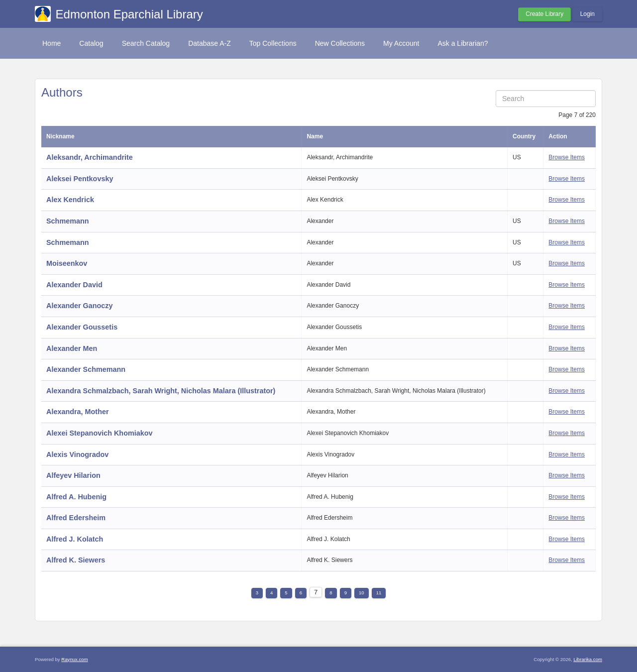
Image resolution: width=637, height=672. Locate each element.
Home (52, 43)
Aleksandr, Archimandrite (90, 157)
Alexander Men (72, 348)
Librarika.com (588, 659)
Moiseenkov (67, 263)
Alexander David (74, 285)
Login (587, 14)
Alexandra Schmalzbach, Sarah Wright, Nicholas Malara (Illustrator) (161, 391)
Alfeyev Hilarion (73, 475)
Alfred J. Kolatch (75, 539)
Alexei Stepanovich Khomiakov (100, 433)
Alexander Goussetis (82, 327)
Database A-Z (210, 43)
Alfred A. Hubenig (76, 497)
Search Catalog (146, 43)
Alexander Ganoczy (80, 306)
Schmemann (68, 221)
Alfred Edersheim (76, 518)
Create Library (544, 14)
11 (379, 593)
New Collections (340, 43)
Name (315, 136)
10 (362, 593)
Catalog (91, 43)
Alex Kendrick (70, 200)
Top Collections (273, 43)
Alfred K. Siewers (76, 560)
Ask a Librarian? (463, 43)
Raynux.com (74, 659)
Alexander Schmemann (86, 369)
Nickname (60, 136)
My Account (401, 43)
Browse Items (567, 157)
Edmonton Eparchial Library (129, 14)
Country (524, 136)
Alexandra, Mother (78, 412)
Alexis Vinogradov (77, 454)
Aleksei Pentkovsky (80, 179)
